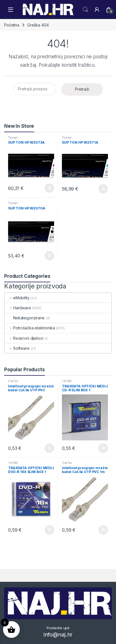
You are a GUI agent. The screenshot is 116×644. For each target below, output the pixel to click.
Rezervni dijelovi (24, 338)
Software (17, 348)
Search (85, 9)
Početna (12, 25)
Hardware (18, 308)
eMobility (17, 298)
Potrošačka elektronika (30, 328)
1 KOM (67, 381)
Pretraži (82, 89)
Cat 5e (13, 381)
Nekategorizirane (25, 318)
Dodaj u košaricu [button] (49, 188)
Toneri (13, 138)
